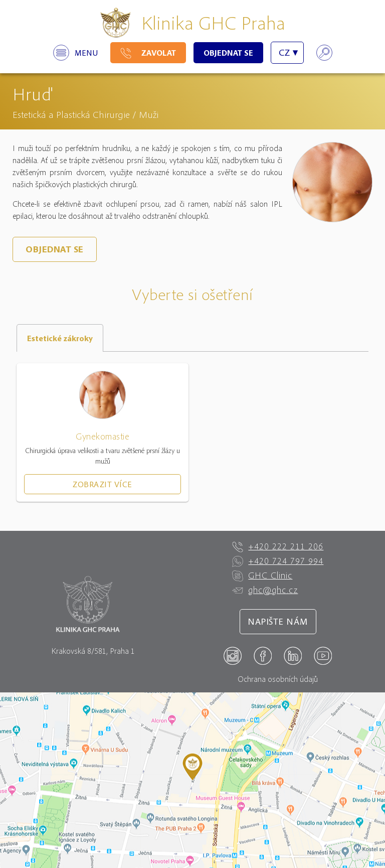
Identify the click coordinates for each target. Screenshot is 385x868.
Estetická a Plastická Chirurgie (71, 114)
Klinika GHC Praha (213, 22)
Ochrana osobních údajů (278, 679)
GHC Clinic (262, 575)
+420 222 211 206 (278, 546)
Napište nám (278, 621)
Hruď (33, 94)
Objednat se (228, 53)
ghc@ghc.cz (265, 590)
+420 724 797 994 (278, 561)
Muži (149, 114)
